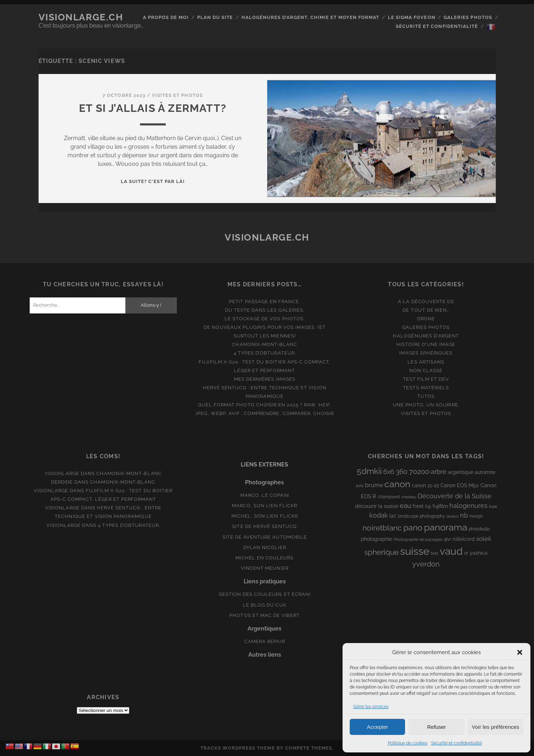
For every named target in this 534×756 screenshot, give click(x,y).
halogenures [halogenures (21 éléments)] (468, 506)
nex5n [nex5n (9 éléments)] (476, 516)
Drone (426, 319)
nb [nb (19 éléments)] (464, 515)
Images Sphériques (426, 353)
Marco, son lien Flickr (264, 506)
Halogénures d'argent (426, 336)
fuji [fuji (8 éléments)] (428, 507)
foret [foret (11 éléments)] (418, 506)
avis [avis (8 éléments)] (360, 486)
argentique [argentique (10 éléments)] (461, 472)
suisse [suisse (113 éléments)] (415, 551)
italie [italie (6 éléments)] (493, 507)
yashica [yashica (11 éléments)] (479, 553)
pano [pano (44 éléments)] (413, 527)
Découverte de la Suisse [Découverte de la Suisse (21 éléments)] (455, 496)
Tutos (426, 396)
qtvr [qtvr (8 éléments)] (447, 539)
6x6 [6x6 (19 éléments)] (389, 472)
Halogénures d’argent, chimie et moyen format (311, 17)
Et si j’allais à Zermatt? (153, 108)
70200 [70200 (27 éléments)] (419, 471)
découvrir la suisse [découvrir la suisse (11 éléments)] (377, 506)
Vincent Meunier (265, 568)
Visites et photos (177, 95)
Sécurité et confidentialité (456, 743)
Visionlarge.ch (81, 17)
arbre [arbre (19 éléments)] (439, 472)
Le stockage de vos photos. (265, 319)
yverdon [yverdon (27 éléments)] (426, 564)
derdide (62, 482)
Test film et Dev (426, 379)
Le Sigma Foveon (412, 17)
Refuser (437, 727)
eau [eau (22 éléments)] (405, 506)
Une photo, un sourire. (426, 405)
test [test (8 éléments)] (435, 553)
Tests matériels (426, 388)
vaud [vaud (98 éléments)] (451, 551)
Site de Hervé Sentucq (264, 526)
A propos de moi (166, 17)
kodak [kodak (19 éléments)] (379, 515)
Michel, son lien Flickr (265, 516)
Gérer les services (371, 707)
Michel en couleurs (264, 558)
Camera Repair (265, 641)
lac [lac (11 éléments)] (393, 516)
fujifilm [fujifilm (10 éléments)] (440, 506)
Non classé (426, 370)
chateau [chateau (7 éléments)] (409, 497)
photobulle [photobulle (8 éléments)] (479, 529)
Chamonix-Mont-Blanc (264, 344)
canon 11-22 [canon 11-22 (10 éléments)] (425, 485)
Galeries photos (468, 17)
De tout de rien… (426, 310)
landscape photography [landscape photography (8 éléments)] (421, 516)
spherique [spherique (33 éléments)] (381, 552)
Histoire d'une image (426, 344)
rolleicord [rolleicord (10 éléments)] (464, 539)
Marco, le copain (265, 495)
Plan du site (215, 17)
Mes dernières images (265, 379)
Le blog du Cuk (265, 605)
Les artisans (426, 362)
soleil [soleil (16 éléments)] (484, 539)
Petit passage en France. (264, 302)
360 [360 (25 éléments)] (402, 472)
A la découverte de (426, 302)
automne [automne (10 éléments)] (485, 472)
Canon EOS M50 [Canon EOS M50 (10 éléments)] (460, 485)
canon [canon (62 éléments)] (397, 484)
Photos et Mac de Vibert (264, 615)
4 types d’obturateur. (265, 353)
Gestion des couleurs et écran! (265, 594)
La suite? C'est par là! (153, 181)
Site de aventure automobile (265, 537)
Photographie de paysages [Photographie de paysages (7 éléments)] (418, 539)
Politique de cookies (408, 743)
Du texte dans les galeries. (265, 310)
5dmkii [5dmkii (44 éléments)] (369, 471)
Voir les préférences (496, 727)
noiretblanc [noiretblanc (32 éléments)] (382, 528)
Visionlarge (62, 473)
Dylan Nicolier (265, 547)
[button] (520, 652)
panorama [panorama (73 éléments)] (446, 527)
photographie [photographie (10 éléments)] (376, 539)
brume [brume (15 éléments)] (374, 485)
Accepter (377, 727)
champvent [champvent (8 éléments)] (389, 497)
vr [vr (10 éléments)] (466, 553)
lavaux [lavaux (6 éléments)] (453, 516)
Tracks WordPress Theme (238, 748)
